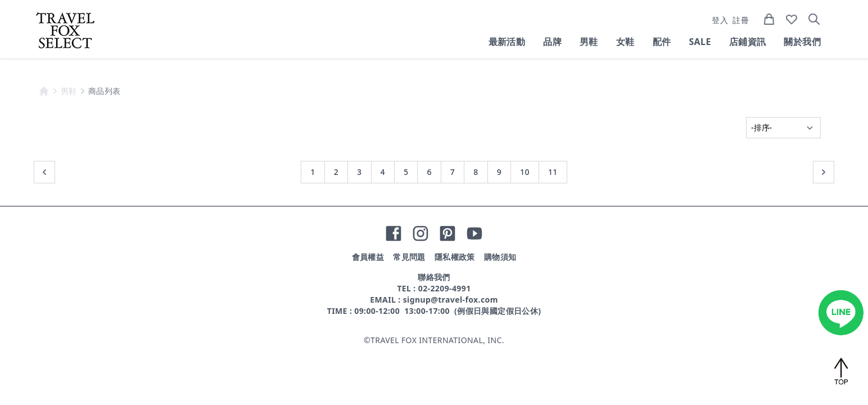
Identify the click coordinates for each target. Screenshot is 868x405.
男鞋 (589, 42)
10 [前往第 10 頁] (525, 172)
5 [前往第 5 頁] (406, 172)
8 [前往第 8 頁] (476, 172)
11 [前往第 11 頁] (553, 172)
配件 (662, 42)
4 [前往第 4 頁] (383, 172)
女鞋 (625, 42)
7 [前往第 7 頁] (453, 172)
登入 (720, 20)
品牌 (552, 42)
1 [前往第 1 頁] (313, 172)
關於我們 (802, 42)
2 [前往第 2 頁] (336, 172)
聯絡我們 (434, 277)
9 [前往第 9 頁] (499, 172)
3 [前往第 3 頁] (359, 172)
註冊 (741, 20)
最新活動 (507, 42)
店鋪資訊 (748, 42)
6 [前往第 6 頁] (429, 172)
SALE (700, 42)
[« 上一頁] (44, 172)
